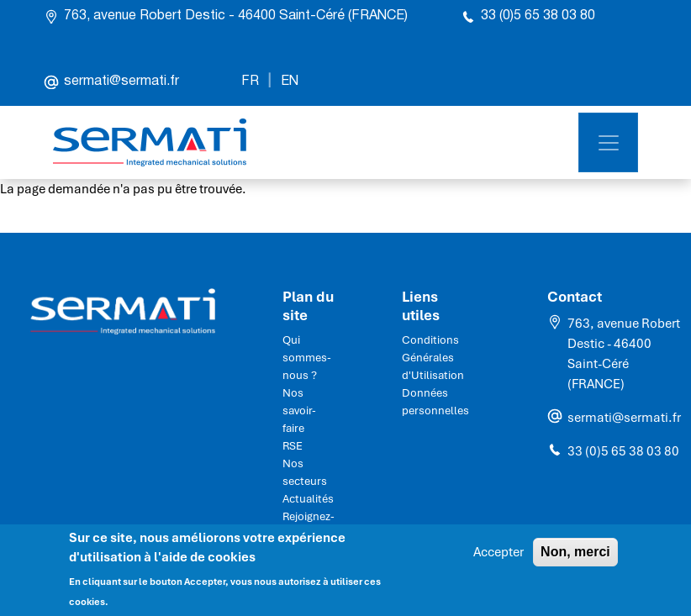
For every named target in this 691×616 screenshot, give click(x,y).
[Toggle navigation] (608, 142)
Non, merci (575, 557)
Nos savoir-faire (299, 411)
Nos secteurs (305, 472)
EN (290, 82)
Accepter (498, 557)
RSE (293, 446)
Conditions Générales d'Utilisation (433, 358)
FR (250, 82)
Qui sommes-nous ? (307, 358)
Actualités (308, 499)
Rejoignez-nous (309, 525)
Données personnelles (435, 402)
